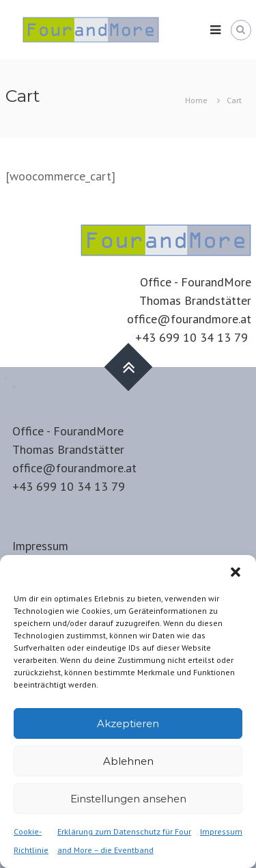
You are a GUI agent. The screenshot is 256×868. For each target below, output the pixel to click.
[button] (236, 572)
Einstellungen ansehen (128, 799)
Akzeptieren (128, 723)
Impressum (221, 831)
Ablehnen (128, 761)
